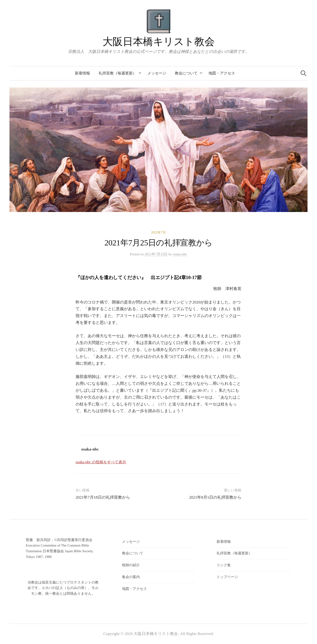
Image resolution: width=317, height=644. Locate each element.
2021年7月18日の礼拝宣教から (103, 497)
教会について (186, 73)
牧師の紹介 (131, 565)
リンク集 (224, 565)
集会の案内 (131, 577)
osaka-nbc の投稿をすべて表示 (101, 462)
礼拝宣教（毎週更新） (118, 73)
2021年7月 (159, 232)
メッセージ (157, 73)
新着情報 (82, 73)
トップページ (227, 577)
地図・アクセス (222, 73)
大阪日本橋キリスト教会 (158, 42)
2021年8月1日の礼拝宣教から (215, 497)
